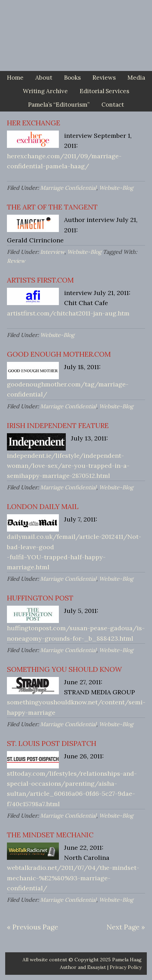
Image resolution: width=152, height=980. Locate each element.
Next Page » (126, 927)
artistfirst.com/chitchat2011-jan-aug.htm (68, 313)
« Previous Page (33, 927)
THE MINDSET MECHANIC (50, 835)
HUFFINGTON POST (40, 598)
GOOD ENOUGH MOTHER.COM (59, 354)
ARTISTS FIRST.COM (40, 280)
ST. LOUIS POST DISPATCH (52, 743)
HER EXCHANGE (34, 123)
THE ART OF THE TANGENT (52, 207)
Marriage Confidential (68, 188)
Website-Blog (116, 188)
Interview (52, 252)
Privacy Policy (126, 967)
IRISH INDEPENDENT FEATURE (58, 425)
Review (16, 261)
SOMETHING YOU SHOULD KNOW (64, 669)
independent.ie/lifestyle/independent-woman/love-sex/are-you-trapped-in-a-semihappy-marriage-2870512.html (68, 466)
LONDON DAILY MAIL (43, 506)
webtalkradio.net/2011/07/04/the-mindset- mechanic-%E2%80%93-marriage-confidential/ (73, 878)
